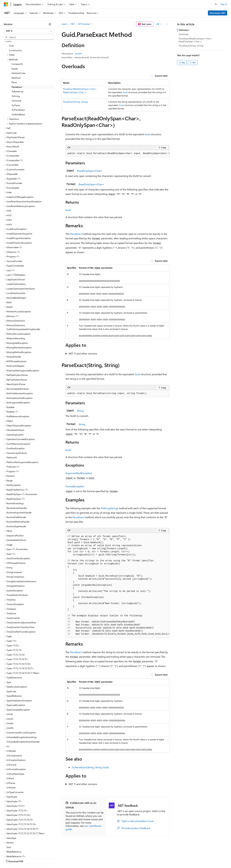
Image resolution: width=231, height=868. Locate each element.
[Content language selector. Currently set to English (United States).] (19, 851)
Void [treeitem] (9, 819)
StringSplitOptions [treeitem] (15, 558)
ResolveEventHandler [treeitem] (17, 480)
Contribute (57, 858)
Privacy (70, 858)
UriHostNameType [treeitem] (15, 746)
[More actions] (167, 24)
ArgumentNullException (79, 473)
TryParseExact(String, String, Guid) (90, 767)
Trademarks (133, 858)
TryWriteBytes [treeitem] (18, 87)
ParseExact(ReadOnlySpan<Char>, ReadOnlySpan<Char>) (196, 40)
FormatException (75, 486)
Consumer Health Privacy (92, 858)
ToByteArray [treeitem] (17, 64)
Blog (44, 858)
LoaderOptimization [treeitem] (16, 256)
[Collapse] (50, 24)
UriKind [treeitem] (10, 751)
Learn (64, 24)
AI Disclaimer (10, 858)
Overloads (184, 34)
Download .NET (218, 13)
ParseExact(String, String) (75, 102)
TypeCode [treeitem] (11, 664)
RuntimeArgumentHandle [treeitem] (19, 485)
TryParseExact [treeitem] (18, 82)
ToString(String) (109, 508)
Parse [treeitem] (14, 54)
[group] (117, 154)
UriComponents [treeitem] (14, 728)
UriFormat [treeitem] (11, 737)
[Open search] (216, 4)
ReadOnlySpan (85, 171)
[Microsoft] (6, 4)
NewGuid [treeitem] (16, 50)
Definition (184, 30)
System (78, 53)
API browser (84, 24)
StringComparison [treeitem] (15, 549)
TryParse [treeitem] (16, 77)
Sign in (224, 4)
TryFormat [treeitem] (17, 73)
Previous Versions (29, 858)
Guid (125, 92)
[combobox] (29, 31)
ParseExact (76, 234)
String (80, 411)
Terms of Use (117, 858)
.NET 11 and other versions (83, 353)
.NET (73, 24)
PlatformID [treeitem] (12, 430)
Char (98, 171)
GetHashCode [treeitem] (18, 45)
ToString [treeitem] (16, 68)
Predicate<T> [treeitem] (13, 439)
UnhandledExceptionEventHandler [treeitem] (23, 714)
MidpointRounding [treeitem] (16, 310)
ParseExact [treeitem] (17, 59)
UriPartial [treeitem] (11, 760)
